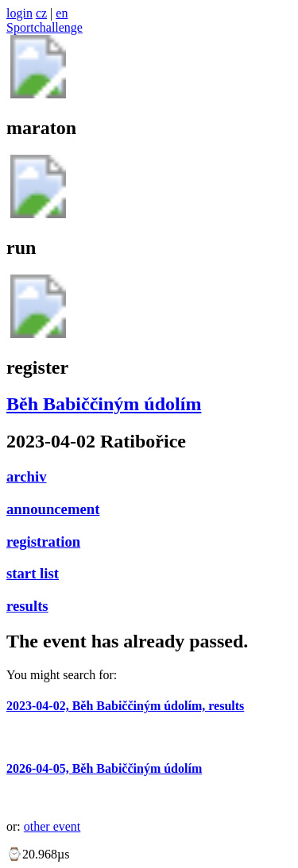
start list (33, 573)
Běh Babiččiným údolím (104, 404)
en (62, 13)
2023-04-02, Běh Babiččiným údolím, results (125, 706)
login (19, 13)
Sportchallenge (45, 27)
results (27, 606)
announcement (53, 509)
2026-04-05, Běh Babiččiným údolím (104, 768)
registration (43, 542)
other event (52, 826)
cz (41, 13)
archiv (27, 476)
